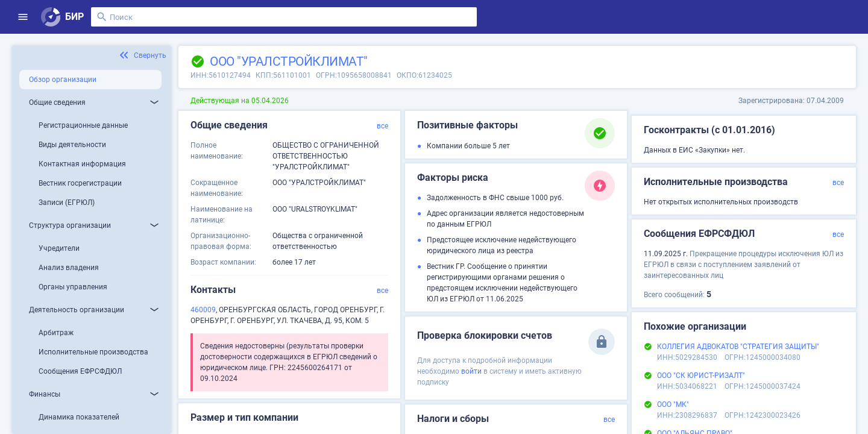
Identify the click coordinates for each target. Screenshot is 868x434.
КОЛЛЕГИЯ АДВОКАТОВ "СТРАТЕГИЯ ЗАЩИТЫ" (738, 347)
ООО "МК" (673, 404)
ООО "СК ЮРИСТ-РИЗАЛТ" (701, 376)
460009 (203, 310)
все (382, 126)
